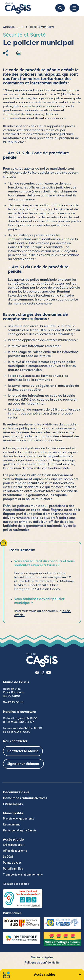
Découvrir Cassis (16, 792)
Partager (6, 53)
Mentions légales (42, 957)
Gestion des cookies (16, 884)
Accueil (9, 27)
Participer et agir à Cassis (20, 830)
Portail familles (13, 869)
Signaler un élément (23, 764)
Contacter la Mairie (23, 751)
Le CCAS (8, 857)
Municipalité (13, 813)
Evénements (13, 804)
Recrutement (25, 577)
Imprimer (19, 53)
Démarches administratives (25, 798)
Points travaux (12, 863)
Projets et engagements (19, 819)
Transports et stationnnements (23, 875)
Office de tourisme (15, 851)
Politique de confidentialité (42, 963)
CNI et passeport (14, 845)
